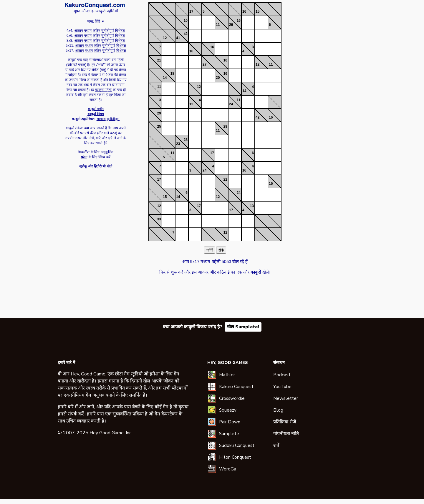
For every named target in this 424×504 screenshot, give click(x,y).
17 (191, 11)
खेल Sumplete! (243, 327)
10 (186, 21)
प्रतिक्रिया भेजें (285, 422)
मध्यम (88, 31)
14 (165, 78)
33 (159, 219)
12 (165, 38)
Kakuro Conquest (236, 387)
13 (252, 206)
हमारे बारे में (68, 407)
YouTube (282, 387)
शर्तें (276, 445)
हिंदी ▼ (100, 21)
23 (178, 144)
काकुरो (95, 5)
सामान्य (101, 119)
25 (159, 127)
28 (225, 127)
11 (218, 25)
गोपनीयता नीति (286, 434)
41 (178, 38)
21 (159, 60)
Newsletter (286, 398)
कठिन (97, 31)
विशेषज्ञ (120, 31)
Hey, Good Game (88, 374)
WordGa (228, 469)
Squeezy (228, 410)
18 (172, 74)
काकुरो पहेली (103, 90)
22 (225, 179)
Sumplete (229, 434)
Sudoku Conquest (237, 445)
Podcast (282, 375)
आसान (79, 31)
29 (231, 25)
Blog (278, 410)
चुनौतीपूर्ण (108, 31)
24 (231, 104)
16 (244, 11)
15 (257, 11)
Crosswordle (232, 398)
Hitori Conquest (235, 457)
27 (204, 64)
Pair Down (230, 422)
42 (186, 34)
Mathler (227, 375)
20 (218, 78)
